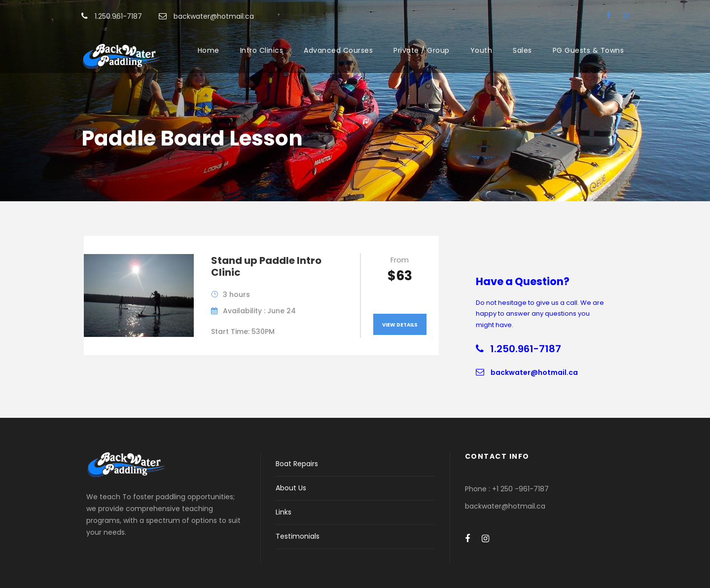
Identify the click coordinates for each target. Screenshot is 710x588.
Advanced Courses (338, 50)
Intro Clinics (262, 50)
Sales (522, 50)
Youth (481, 50)
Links (284, 512)
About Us (291, 488)
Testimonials (298, 536)
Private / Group (422, 50)
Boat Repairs (297, 464)
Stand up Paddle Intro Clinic (266, 266)
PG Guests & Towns (588, 50)
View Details (400, 325)
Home (209, 50)
